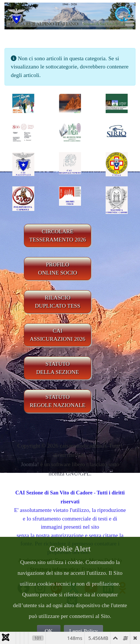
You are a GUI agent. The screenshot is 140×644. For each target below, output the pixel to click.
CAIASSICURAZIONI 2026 (58, 335)
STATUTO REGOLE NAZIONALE (57, 401)
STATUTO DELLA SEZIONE (58, 368)
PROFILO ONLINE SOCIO (58, 269)
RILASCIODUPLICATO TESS (57, 302)
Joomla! (30, 464)
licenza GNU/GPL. (70, 474)
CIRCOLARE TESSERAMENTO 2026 (57, 236)
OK (49, 631)
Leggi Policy (83, 631)
